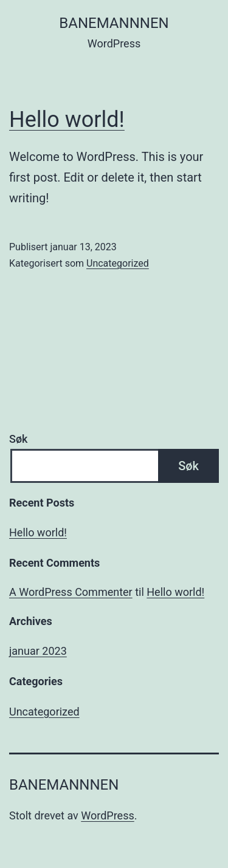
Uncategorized (118, 263)
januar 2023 (38, 651)
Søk (18, 439)
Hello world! (67, 120)
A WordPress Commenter (71, 592)
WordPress (107, 815)
